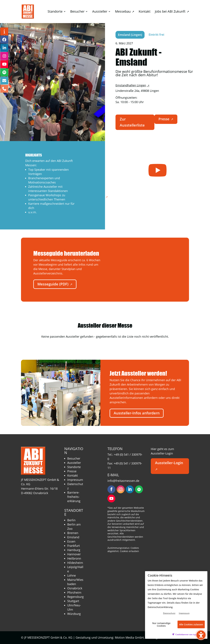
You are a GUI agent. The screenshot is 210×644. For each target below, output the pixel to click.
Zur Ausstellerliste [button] (132, 122)
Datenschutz (169, 613)
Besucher (74, 458)
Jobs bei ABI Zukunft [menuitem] (172, 12)
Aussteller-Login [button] (169, 466)
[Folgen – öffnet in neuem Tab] (111, 489)
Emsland (73, 537)
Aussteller (74, 463)
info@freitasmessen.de (123, 481)
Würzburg (74, 614)
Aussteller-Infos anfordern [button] (137, 413)
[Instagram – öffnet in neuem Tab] (4, 56)
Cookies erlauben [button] (129, 551)
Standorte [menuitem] (55, 12)
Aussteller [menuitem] (100, 12)
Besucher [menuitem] (77, 12)
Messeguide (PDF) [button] (55, 284)
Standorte (74, 467)
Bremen (73, 533)
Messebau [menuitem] (125, 12)
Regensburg (75, 597)
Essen (71, 541)
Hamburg (74, 550)
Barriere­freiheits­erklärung (74, 497)
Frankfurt (73, 546)
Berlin (71, 520)
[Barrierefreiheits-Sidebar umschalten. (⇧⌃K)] (201, 635)
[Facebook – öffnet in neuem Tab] (4, 40)
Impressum (75, 480)
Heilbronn (74, 558)
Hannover (74, 554)
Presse (72, 471)
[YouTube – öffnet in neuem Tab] (4, 64)
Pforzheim (74, 592)
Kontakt (73, 475)
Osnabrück (75, 588)
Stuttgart (73, 601)
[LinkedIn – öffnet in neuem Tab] (4, 48)
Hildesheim (75, 563)
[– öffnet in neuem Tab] (157, 170)
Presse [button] (166, 119)
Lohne (72, 575)
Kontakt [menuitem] (145, 12)
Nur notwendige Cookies (161, 624)
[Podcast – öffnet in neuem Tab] (4, 72)
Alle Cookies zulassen (191, 624)
